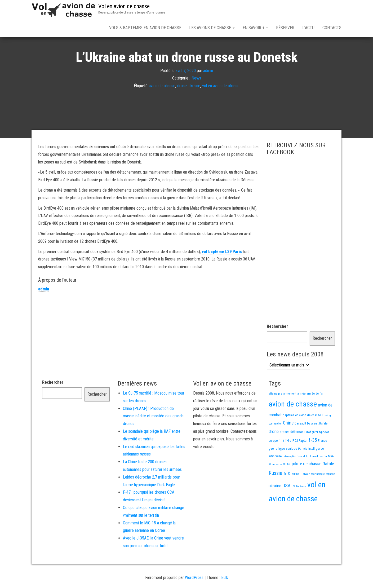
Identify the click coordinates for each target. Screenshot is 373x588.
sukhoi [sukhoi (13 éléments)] (296, 492)
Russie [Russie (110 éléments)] (276, 492)
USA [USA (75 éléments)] (286, 504)
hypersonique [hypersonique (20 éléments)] (288, 467)
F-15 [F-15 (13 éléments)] (281, 459)
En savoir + (255, 28)
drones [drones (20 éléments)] (285, 450)
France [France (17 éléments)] (322, 459)
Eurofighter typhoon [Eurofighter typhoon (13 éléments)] (317, 450)
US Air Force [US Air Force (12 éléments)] (299, 505)
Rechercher (277, 345)
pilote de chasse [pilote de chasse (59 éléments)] (307, 482)
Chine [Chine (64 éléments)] (288, 441)
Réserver (285, 28)
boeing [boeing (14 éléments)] (326, 434)
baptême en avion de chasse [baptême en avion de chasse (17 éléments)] (302, 434)
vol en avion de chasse (221, 104)
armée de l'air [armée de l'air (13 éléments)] (316, 412)
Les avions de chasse (212, 28)
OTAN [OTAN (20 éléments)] (287, 483)
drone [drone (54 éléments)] (274, 450)
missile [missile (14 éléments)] (277, 483)
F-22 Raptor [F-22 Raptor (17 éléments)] (300, 459)
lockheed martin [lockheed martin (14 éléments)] (316, 475)
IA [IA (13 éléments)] (299, 467)
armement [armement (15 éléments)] (290, 412)
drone (182, 104)
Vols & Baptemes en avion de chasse (145, 28)
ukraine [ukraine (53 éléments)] (275, 504)
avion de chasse (162, 104)
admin (208, 89)
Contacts (332, 28)
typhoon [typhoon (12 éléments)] (330, 492)
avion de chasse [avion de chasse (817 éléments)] (293, 423)
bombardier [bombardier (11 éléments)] (275, 442)
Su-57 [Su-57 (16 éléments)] (287, 492)
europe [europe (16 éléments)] (273, 459)
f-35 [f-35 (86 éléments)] (313, 459)
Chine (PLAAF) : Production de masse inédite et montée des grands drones (153, 435)
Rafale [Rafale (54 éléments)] (328, 482)
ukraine (194, 104)
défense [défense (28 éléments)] (297, 450)
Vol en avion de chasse (124, 6)
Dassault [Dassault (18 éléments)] (300, 442)
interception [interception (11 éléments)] (290, 475)
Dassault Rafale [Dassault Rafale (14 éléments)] (317, 442)
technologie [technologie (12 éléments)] (318, 492)
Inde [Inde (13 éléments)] (305, 467)
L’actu (308, 28)
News (196, 97)
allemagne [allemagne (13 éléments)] (275, 412)
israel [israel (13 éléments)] (301, 475)
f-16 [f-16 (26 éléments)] (288, 459)
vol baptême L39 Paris (222, 270)
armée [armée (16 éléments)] (301, 412)
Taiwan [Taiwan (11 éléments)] (306, 492)
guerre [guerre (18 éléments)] (273, 467)
